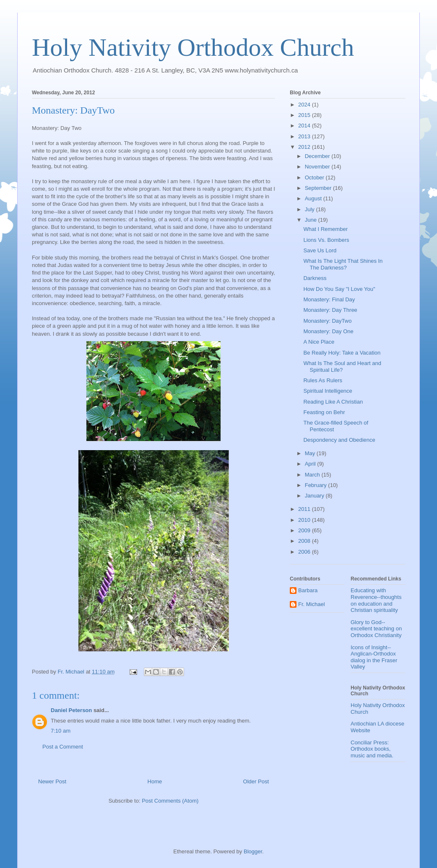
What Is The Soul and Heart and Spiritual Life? (342, 367)
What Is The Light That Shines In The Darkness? (343, 264)
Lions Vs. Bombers (326, 240)
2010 (305, 520)
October (315, 177)
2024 (305, 105)
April (311, 464)
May (311, 453)
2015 (305, 115)
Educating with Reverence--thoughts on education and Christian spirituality (376, 600)
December (318, 156)
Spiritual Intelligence (328, 391)
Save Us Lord (320, 250)
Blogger (253, 851)
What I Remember (325, 229)
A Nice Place (319, 342)
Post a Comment (63, 747)
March (313, 475)
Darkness (315, 278)
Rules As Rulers (323, 380)
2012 (305, 147)
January (315, 496)
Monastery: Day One (328, 331)
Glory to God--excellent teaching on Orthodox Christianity (376, 629)
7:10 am (61, 731)
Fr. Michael (312, 604)
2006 (305, 552)
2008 (305, 541)
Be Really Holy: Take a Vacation (342, 353)
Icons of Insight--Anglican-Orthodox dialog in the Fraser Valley (374, 657)
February (317, 485)
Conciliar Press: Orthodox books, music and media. (372, 749)
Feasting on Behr (324, 412)
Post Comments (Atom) (170, 801)
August (314, 198)
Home (155, 781)
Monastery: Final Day (329, 299)
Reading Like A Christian (333, 402)
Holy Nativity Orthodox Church (193, 47)
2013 (305, 136)
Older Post (256, 781)
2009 (305, 530)
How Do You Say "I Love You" (339, 289)
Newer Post (52, 781)
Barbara (308, 590)
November (318, 167)
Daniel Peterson (71, 710)
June (312, 220)
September (319, 188)
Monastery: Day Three (330, 310)
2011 (305, 509)
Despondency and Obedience (339, 440)
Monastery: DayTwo (327, 321)
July (311, 209)
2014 (305, 126)
